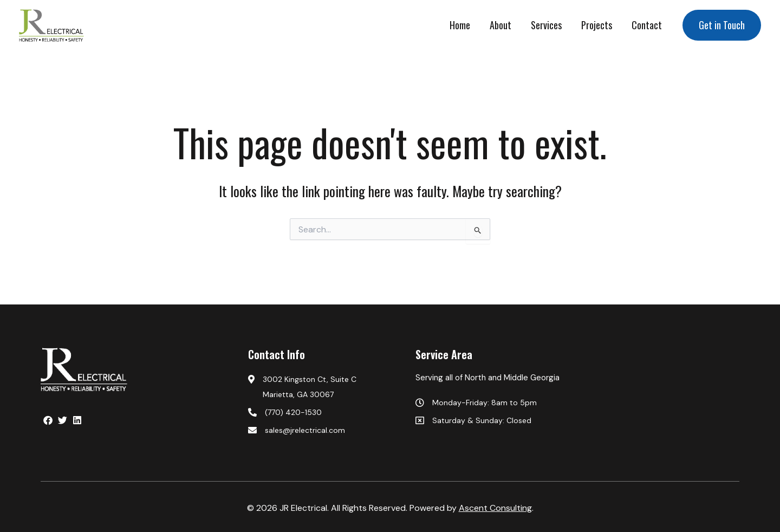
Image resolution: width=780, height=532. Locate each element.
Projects (597, 25)
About (500, 25)
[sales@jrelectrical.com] (326, 430)
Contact (647, 25)
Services (546, 25)
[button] (722, 25)
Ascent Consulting (495, 508)
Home (460, 25)
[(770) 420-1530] (326, 412)
